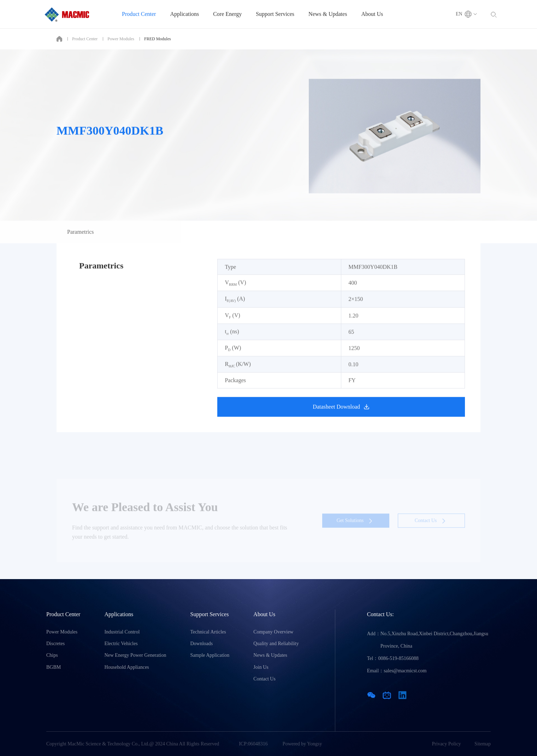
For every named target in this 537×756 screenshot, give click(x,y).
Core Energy (227, 14)
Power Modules (121, 39)
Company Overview (273, 632)
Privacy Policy (447, 744)
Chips (52, 655)
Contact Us (264, 679)
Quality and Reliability (276, 644)
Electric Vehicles (121, 644)
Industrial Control (122, 632)
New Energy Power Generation (135, 655)
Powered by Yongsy (302, 744)
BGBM (54, 667)
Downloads (202, 644)
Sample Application (210, 655)
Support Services (275, 14)
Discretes (55, 644)
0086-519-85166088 (398, 658)
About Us (372, 14)
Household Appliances (126, 667)
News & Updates (328, 14)
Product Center (139, 14)
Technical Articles (208, 632)
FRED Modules (158, 39)
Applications (184, 14)
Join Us (261, 667)
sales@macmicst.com (405, 671)
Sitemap (483, 744)
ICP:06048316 (253, 744)
